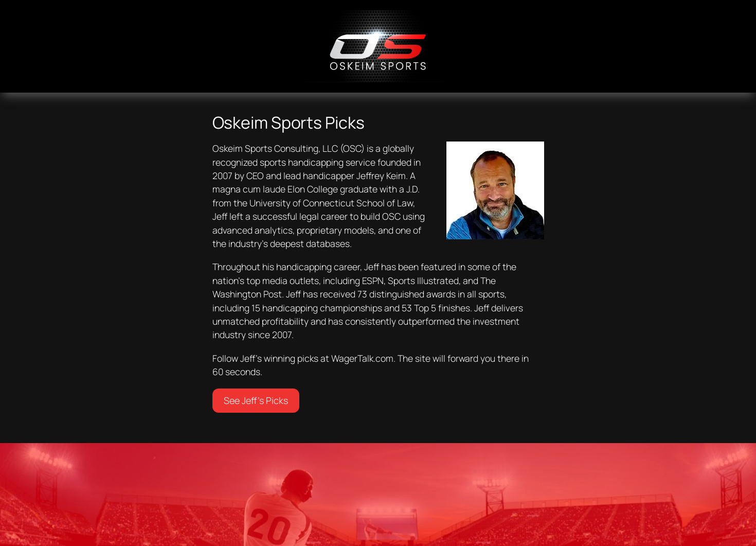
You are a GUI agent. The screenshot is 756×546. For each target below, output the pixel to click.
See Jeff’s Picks (256, 400)
